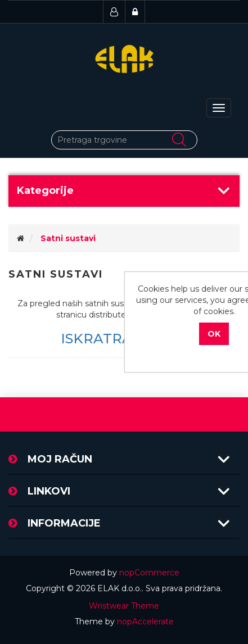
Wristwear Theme (124, 606)
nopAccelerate (145, 622)
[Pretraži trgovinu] (124, 140)
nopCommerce (149, 573)
